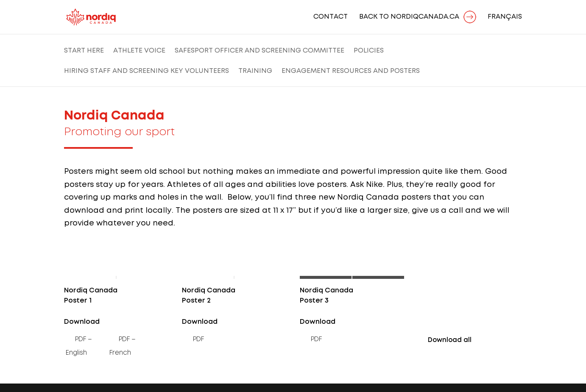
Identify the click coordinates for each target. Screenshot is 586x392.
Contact (331, 17)
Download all (450, 340)
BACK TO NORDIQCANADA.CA (409, 17)
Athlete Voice (139, 51)
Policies (369, 51)
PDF (198, 339)
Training (255, 71)
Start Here (84, 51)
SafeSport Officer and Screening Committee (260, 51)
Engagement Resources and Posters (351, 71)
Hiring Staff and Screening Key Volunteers (146, 71)
